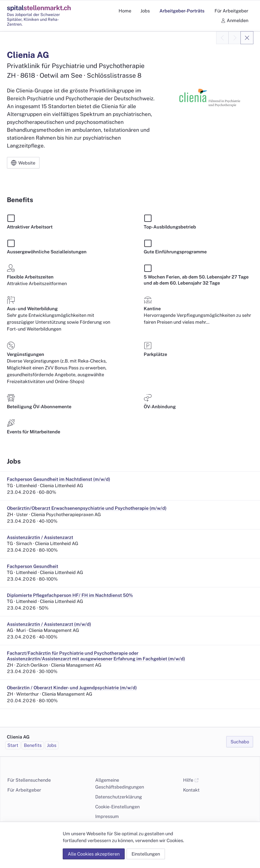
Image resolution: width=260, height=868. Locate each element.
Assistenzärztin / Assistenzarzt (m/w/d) (49, 624)
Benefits (33, 745)
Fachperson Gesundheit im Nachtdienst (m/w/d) (59, 479)
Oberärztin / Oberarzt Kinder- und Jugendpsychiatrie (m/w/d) (72, 688)
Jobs (52, 745)
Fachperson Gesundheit (32, 566)
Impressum (107, 816)
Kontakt (191, 790)
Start (13, 745)
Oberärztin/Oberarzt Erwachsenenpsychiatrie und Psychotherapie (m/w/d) (87, 508)
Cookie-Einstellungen (117, 807)
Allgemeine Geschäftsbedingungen (120, 783)
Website (23, 163)
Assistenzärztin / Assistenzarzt (40, 537)
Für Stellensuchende (29, 780)
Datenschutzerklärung (119, 797)
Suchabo (240, 742)
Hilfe (191, 780)
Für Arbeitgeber (24, 790)
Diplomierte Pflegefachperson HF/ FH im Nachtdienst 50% (70, 595)
